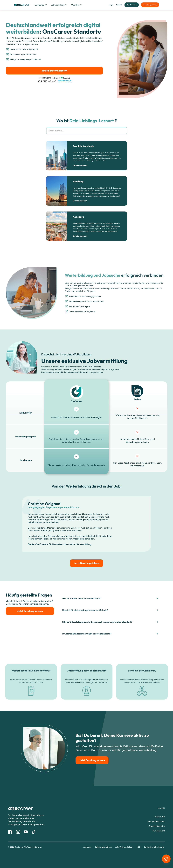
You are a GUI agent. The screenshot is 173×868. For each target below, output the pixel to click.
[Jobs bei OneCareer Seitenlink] (156, 821)
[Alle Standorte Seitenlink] (157, 826)
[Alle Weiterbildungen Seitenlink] (159, 831)
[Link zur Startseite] (33, 809)
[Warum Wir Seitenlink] (160, 817)
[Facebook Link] (10, 832)
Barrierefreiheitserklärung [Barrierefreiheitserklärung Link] (154, 847)
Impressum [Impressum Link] (87, 847)
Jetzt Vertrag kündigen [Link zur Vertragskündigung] (124, 847)
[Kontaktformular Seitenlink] (161, 808)
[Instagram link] (18, 832)
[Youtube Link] (26, 832)
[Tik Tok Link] (34, 832)
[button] (41, 5)
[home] (22, 5)
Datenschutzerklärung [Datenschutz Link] (103, 847)
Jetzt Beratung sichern (54, 71)
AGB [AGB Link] (138, 847)
